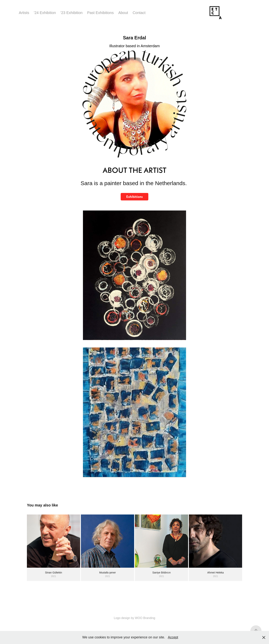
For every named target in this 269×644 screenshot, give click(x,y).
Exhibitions (134, 197)
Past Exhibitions (100, 13)
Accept (173, 637)
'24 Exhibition (45, 13)
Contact (139, 13)
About (123, 13)
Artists (24, 13)
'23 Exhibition (72, 13)
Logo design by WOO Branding (134, 618)
